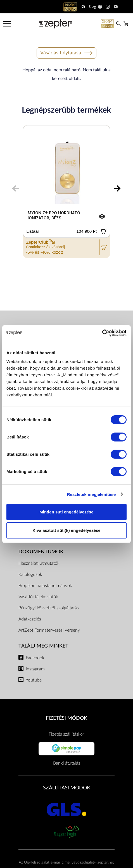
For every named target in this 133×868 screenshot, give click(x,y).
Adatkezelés (30, 619)
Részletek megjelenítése (92, 494)
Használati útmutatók (39, 563)
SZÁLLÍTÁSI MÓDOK (67, 788)
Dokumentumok (41, 552)
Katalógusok (30, 574)
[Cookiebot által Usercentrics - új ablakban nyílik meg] (102, 333)
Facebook (35, 658)
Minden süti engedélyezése (66, 512)
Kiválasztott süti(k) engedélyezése (66, 530)
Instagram (35, 669)
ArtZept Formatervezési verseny (49, 630)
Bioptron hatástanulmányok (45, 586)
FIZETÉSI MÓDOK (66, 718)
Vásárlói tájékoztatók (38, 597)
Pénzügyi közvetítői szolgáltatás (49, 608)
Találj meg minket (43, 646)
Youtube (34, 680)
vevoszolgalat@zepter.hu (92, 862)
